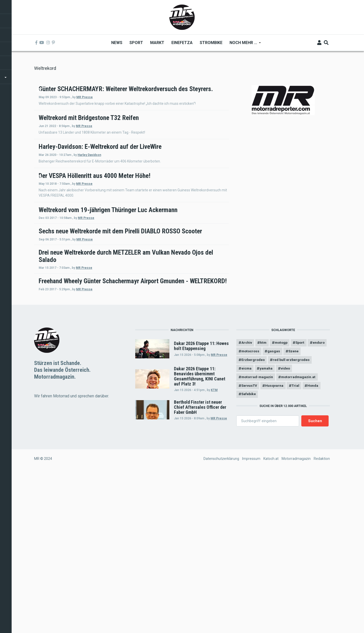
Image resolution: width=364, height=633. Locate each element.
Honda (315, 545)
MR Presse (153, 104)
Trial (297, 545)
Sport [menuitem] (136, 43)
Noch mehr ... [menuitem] (243, 44)
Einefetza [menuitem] (182, 43)
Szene (316, 510)
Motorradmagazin (296, 619)
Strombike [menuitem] (211, 43)
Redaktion (322, 619)
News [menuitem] (117, 43)
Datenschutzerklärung (221, 619)
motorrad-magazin (258, 536)
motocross (271, 510)
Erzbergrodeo (253, 519)
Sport (302, 501)
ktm (264, 501)
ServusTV (250, 545)
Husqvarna (275, 545)
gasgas (296, 510)
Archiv (247, 501)
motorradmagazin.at (300, 536)
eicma (247, 527)
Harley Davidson (158, 197)
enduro (247, 510)
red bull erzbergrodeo (292, 519)
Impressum (251, 619)
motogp (282, 501)
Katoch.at (271, 619)
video (287, 527)
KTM (214, 548)
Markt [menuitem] (157, 43)
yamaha (267, 527)
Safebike (249, 554)
